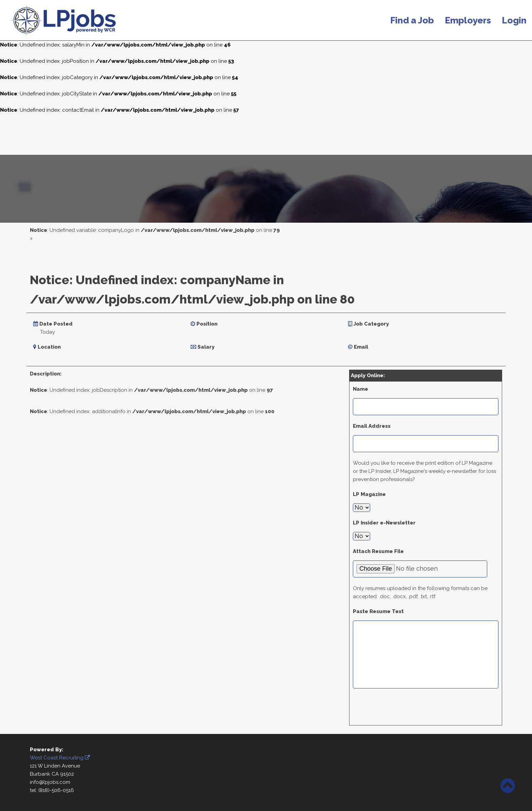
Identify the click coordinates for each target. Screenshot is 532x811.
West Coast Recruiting (60, 758)
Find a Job (412, 20)
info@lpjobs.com (50, 782)
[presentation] (404, 708)
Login (514, 20)
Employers (468, 20)
